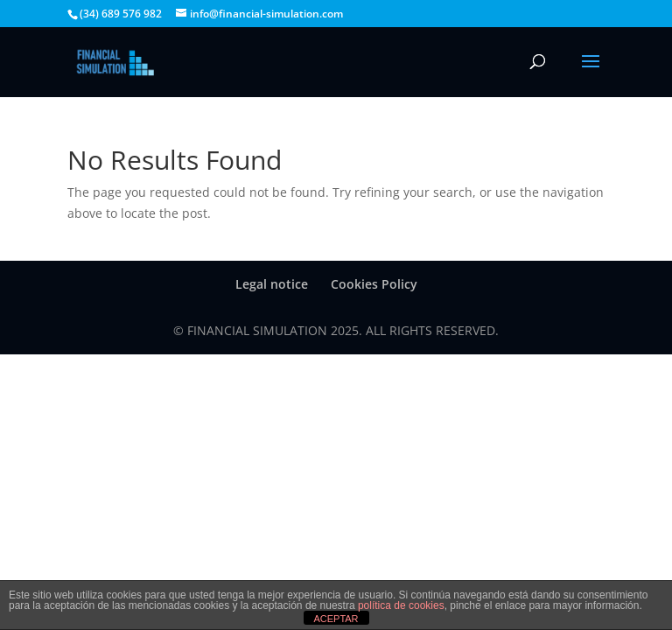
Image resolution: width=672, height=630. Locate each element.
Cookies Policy (374, 284)
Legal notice (272, 284)
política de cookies (401, 605)
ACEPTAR (336, 619)
